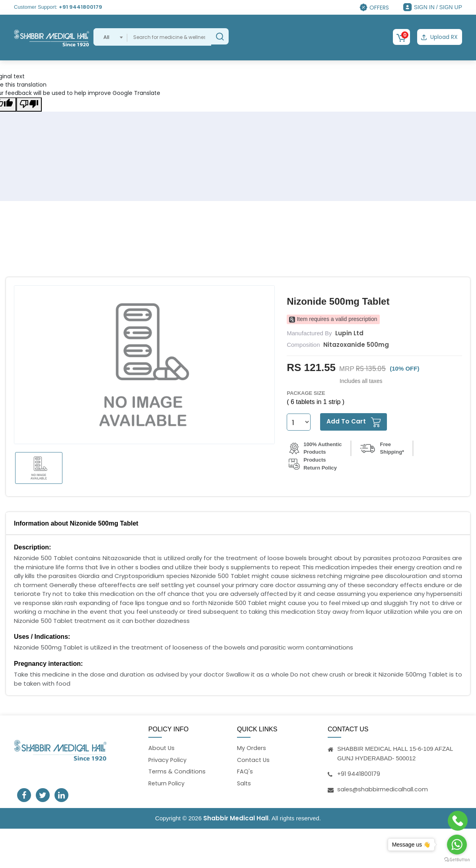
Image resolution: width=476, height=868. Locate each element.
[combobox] (110, 37)
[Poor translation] (29, 103)
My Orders (252, 747)
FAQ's (245, 772)
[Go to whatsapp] (457, 845)
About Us (162, 747)
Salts (244, 784)
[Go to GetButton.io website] (457, 860)
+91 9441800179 (81, 7)
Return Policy (167, 784)
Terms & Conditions (178, 772)
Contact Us (254, 759)
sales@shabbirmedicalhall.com (383, 788)
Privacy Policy (168, 759)
